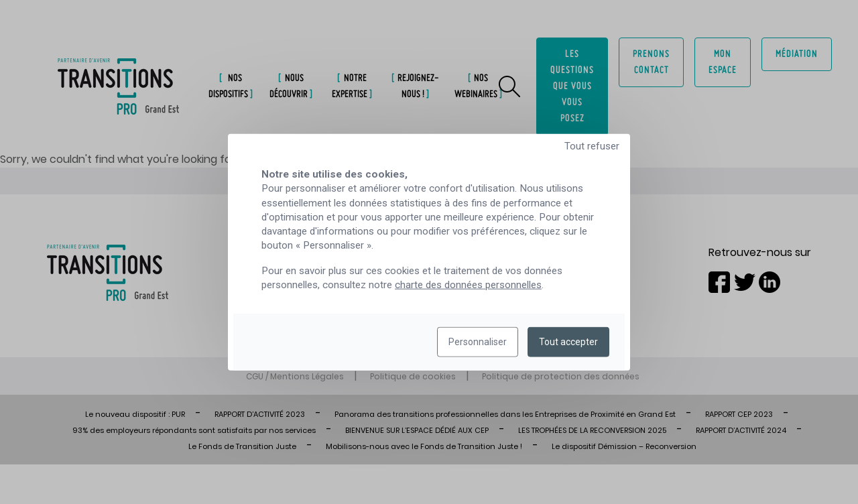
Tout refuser (592, 146)
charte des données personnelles (468, 285)
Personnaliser (478, 342)
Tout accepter (568, 342)
